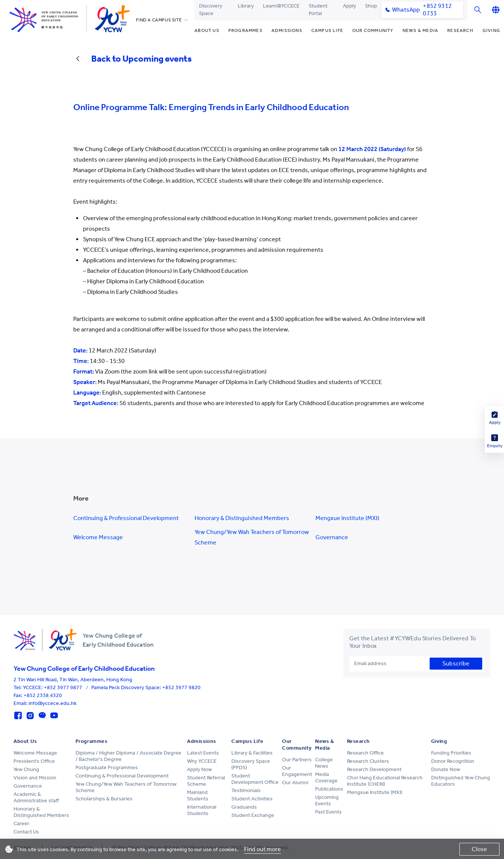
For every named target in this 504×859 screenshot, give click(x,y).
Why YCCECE (202, 761)
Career (21, 823)
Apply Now (199, 769)
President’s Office (34, 761)
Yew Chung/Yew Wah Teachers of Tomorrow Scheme (252, 537)
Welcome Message (98, 537)
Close (479, 849)
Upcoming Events (327, 800)
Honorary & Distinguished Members (242, 518)
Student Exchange (253, 815)
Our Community (373, 30)
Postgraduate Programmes (107, 768)
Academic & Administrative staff (36, 797)
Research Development (374, 769)
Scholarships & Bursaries (104, 799)
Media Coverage (326, 777)
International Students (202, 810)
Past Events (328, 812)
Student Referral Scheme (206, 781)
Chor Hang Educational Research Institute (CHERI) (385, 781)
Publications (329, 789)
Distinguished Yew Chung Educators (461, 781)
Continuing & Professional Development (126, 518)
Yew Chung (26, 769)
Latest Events (203, 753)
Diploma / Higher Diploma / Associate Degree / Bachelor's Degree (128, 756)
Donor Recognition (453, 761)
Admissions (287, 30)
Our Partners (297, 760)
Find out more (263, 849)
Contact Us (26, 832)
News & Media (420, 30)
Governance (332, 537)
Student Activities (252, 799)
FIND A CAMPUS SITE (159, 20)
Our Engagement (297, 771)
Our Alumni (295, 783)
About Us (207, 30)
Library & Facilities (252, 753)
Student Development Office (255, 779)
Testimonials (246, 790)
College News (324, 763)
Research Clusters (368, 761)
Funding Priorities (451, 753)
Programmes (245, 30)
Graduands (244, 807)
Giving (491, 30)
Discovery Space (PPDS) (251, 764)
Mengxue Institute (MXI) (347, 518)
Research (460, 30)
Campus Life (327, 30)
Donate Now (446, 769)
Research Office (365, 753)
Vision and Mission (35, 778)
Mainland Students (198, 795)
